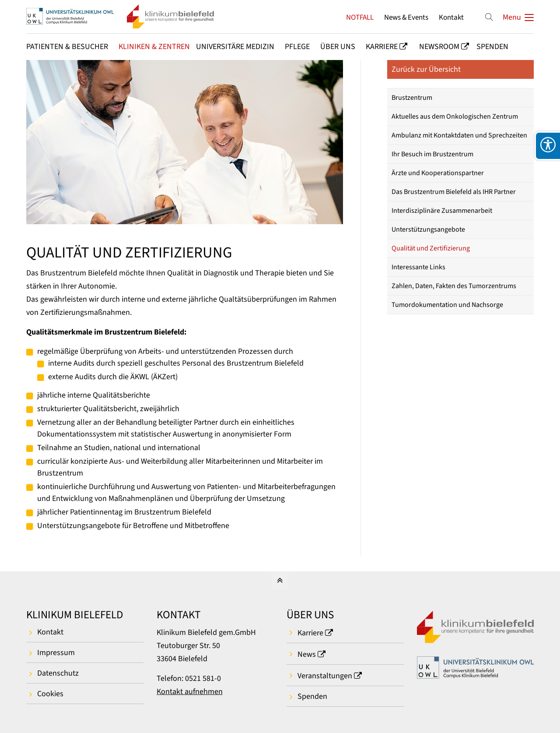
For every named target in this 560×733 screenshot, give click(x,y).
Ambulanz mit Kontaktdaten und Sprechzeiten (459, 135)
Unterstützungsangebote (428, 229)
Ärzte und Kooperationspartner (438, 173)
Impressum (56, 653)
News (307, 654)
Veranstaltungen (325, 676)
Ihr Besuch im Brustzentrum (432, 154)
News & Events (406, 17)
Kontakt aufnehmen (190, 692)
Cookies (50, 694)
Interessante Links (418, 267)
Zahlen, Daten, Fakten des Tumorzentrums (454, 286)
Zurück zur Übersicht (426, 69)
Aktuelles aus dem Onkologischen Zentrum (455, 116)
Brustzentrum (412, 98)
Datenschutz (58, 673)
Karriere (310, 633)
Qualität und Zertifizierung (431, 248)
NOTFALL (360, 17)
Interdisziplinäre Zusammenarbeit (442, 211)
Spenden (312, 696)
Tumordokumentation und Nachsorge (447, 305)
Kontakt (451, 17)
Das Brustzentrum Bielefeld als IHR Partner (454, 192)
